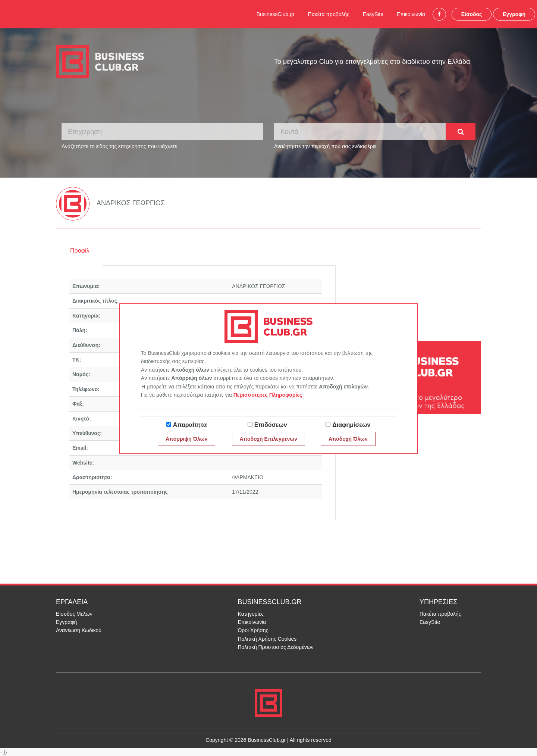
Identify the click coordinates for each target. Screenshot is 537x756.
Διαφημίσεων (351, 425)
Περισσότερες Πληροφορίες (268, 395)
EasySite (373, 14)
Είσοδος (472, 14)
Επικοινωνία (411, 14)
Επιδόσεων (271, 425)
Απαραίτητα (190, 425)
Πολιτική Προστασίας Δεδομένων (276, 647)
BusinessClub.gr (276, 14)
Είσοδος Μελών (74, 614)
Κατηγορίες (251, 614)
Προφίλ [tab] (80, 251)
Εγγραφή (514, 14)
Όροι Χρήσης (253, 630)
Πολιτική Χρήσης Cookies (267, 639)
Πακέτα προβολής (329, 14)
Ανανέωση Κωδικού (79, 630)
